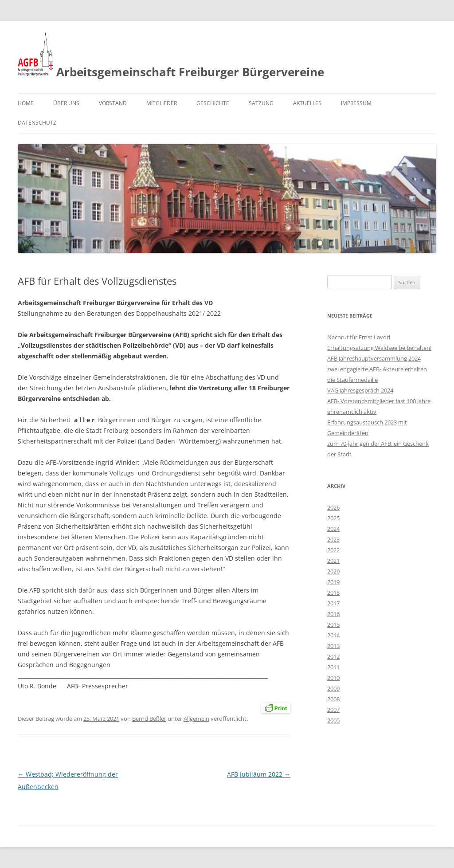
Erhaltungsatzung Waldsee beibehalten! (379, 348)
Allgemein (196, 719)
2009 (333, 688)
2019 (333, 582)
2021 (333, 561)
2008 (333, 699)
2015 (333, 624)
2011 (333, 667)
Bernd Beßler (149, 719)
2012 (333, 656)
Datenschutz (37, 123)
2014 (333, 635)
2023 (333, 539)
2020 (333, 571)
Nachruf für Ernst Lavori (359, 337)
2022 (333, 550)
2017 (333, 603)
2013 (333, 646)
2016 (333, 614)
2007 (333, 710)
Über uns (66, 103)
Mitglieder (162, 103)
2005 (333, 720)
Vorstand (113, 103)
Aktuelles (307, 103)
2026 (333, 507)
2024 (333, 529)
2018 (333, 593)
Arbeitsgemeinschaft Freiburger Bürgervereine (171, 56)
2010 (333, 678)
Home (26, 103)
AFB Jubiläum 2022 (259, 774)
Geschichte (213, 103)
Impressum (356, 103)
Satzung (261, 103)
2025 (333, 518)
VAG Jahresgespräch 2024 (360, 390)
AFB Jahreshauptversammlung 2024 (374, 358)
